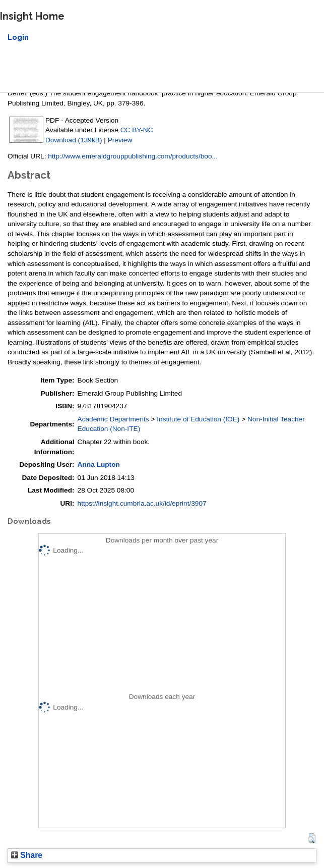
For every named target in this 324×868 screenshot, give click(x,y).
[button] (312, 838)
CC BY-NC (137, 130)
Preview (120, 140)
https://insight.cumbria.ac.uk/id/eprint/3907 (142, 503)
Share (27, 855)
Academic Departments (113, 419)
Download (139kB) (74, 140)
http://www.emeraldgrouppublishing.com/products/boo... (133, 156)
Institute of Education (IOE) (198, 419)
